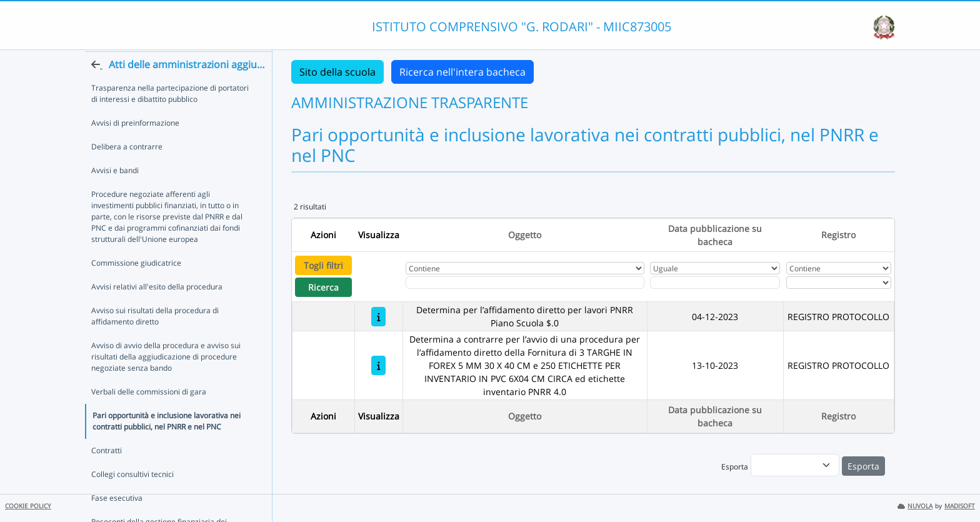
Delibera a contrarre (127, 170)
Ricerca (323, 287)
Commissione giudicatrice (136, 287)
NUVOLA (915, 506)
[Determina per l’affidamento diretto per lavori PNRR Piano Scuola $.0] (378, 317)
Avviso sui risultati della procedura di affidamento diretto (155, 340)
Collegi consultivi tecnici (132, 498)
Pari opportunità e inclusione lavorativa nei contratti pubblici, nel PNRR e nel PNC (167, 445)
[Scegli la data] (715, 283)
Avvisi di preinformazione (135, 147)
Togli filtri (323, 265)
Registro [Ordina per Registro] (838, 235)
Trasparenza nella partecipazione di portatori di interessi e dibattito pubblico (170, 117)
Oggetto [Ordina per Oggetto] (525, 235)
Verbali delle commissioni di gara (149, 415)
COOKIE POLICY (28, 506)
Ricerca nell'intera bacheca (462, 72)
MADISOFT (960, 506)
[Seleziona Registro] (839, 283)
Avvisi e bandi (115, 194)
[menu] (795, 465)
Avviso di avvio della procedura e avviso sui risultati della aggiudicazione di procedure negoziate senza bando (166, 380)
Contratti (107, 474)
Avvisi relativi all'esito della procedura (157, 310)
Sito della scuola (337, 72)
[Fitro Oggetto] (525, 283)
